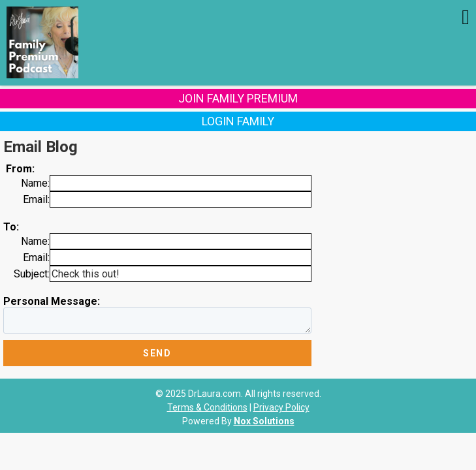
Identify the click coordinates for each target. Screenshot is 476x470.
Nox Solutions (264, 421)
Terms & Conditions (207, 407)
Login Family (238, 121)
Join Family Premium (238, 98)
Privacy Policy (281, 407)
